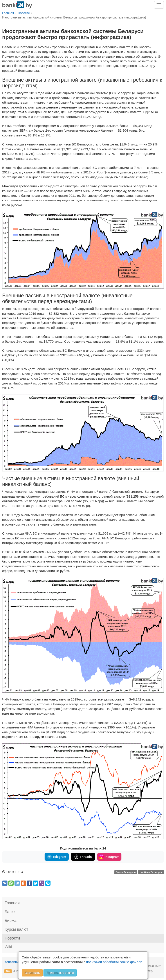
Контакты (12, 962)
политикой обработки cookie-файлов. (115, 962)
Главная (12, 903)
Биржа (11, 921)
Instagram (109, 857)
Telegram (57, 857)
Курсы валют (16, 929)
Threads (83, 857)
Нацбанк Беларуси (151, 872)
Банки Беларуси (126, 872)
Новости (12, 938)
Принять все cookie (60, 973)
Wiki (8, 947)
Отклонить (32, 973)
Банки (10, 912)
